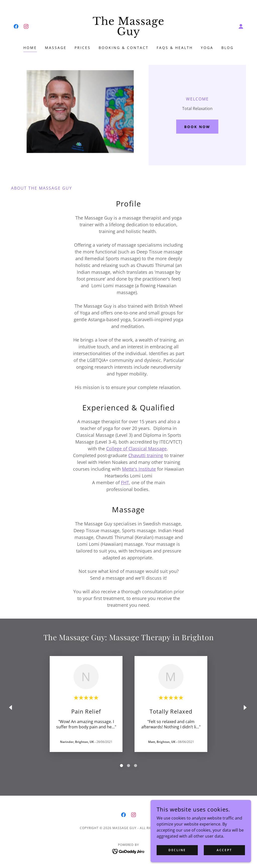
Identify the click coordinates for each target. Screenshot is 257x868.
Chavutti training (146, 455)
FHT (125, 482)
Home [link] (30, 48)
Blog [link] (228, 48)
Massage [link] (56, 48)
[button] (241, 26)
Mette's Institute (139, 469)
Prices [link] (83, 48)
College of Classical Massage (136, 449)
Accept (224, 850)
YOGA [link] (207, 48)
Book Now (197, 127)
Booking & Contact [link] (124, 48)
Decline (177, 850)
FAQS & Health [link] (175, 48)
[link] (16, 26)
